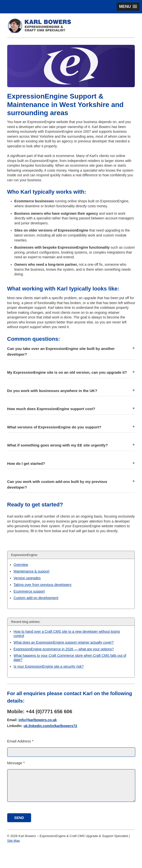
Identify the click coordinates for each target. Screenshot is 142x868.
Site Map (14, 841)
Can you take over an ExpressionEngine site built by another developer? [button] (61, 351)
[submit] (19, 818)
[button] (128, 7)
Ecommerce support (29, 591)
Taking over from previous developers (43, 585)
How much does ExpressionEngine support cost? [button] (51, 409)
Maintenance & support (32, 571)
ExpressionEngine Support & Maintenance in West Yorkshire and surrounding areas (65, 105)
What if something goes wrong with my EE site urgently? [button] (58, 445)
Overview (21, 565)
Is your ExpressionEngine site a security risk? (49, 666)
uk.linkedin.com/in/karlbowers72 (50, 726)
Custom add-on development (36, 598)
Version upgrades (27, 578)
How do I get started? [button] (26, 463)
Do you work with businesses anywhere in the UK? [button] (52, 391)
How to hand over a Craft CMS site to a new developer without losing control (67, 634)
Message (16, 763)
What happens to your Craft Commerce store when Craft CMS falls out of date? (70, 658)
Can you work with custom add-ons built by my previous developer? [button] (57, 484)
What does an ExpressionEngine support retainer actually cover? (64, 642)
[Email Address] (71, 752)
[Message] (71, 786)
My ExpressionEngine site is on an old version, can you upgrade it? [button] (67, 372)
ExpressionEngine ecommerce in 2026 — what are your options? (64, 649)
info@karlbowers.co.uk (38, 720)
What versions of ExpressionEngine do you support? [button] (54, 427)
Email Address (20, 741)
